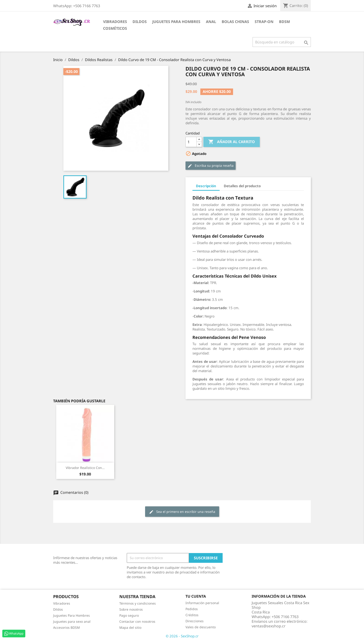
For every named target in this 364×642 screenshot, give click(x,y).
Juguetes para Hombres (176, 22)
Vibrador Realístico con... (85, 468)
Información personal (202, 603)
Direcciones (195, 621)
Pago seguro (129, 615)
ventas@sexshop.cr (269, 626)
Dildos (140, 22)
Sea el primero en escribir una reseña (182, 512)
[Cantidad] (191, 142)
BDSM (284, 22)
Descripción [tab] (206, 186)
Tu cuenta (196, 596)
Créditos (192, 615)
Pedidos (192, 609)
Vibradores (115, 22)
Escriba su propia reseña (211, 166)
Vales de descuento (201, 627)
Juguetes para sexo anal (72, 621)
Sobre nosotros (131, 609)
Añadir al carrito (232, 142)
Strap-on (264, 22)
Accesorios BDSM (67, 627)
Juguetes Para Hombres (71, 615)
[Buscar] (282, 42)
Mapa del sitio (130, 627)
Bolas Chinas (235, 22)
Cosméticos (115, 28)
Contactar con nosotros (137, 621)
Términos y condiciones (138, 603)
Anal (211, 22)
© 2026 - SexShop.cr (182, 636)
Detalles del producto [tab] (242, 186)
